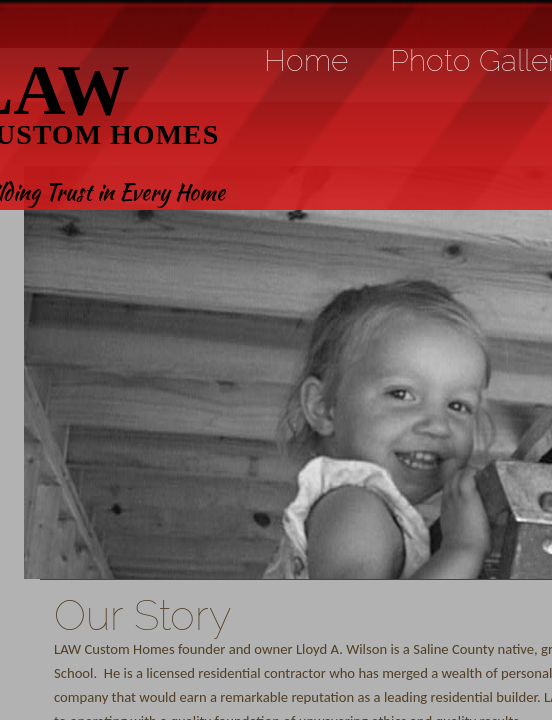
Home (306, 60)
